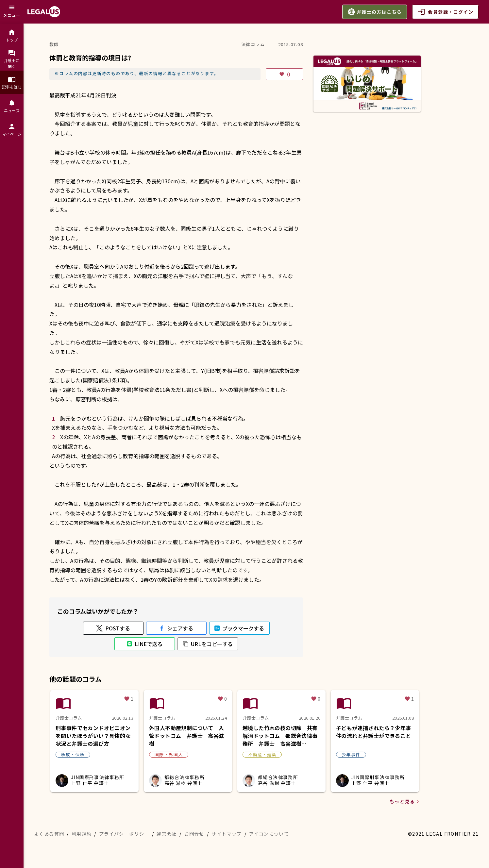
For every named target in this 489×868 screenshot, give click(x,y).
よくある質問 (49, 834)
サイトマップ (227, 834)
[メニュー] (12, 12)
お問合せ (194, 834)
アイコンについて (269, 834)
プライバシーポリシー (124, 834)
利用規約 (82, 834)
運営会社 (167, 834)
